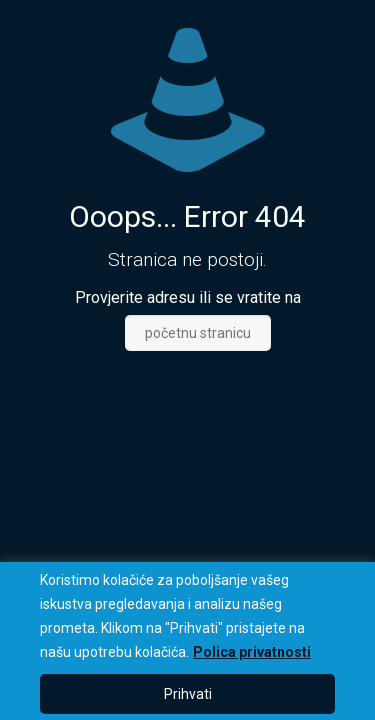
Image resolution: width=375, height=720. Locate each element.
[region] (187, 641)
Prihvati (188, 694)
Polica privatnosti (252, 652)
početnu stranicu (198, 333)
